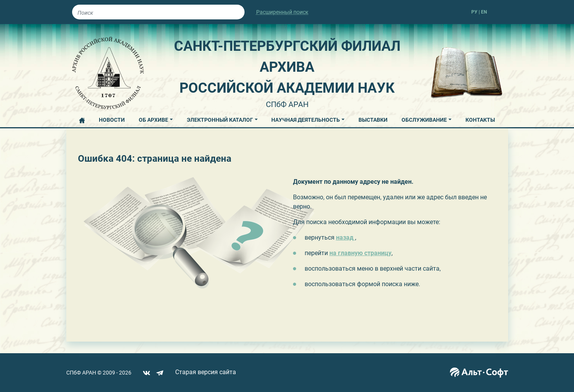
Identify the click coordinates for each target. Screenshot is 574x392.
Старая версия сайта (206, 372)
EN (484, 12)
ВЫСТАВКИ (373, 120)
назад (346, 237)
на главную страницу (360, 253)
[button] (156, 119)
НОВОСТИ (112, 120)
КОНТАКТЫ (480, 120)
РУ (474, 12)
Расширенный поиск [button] (282, 12)
